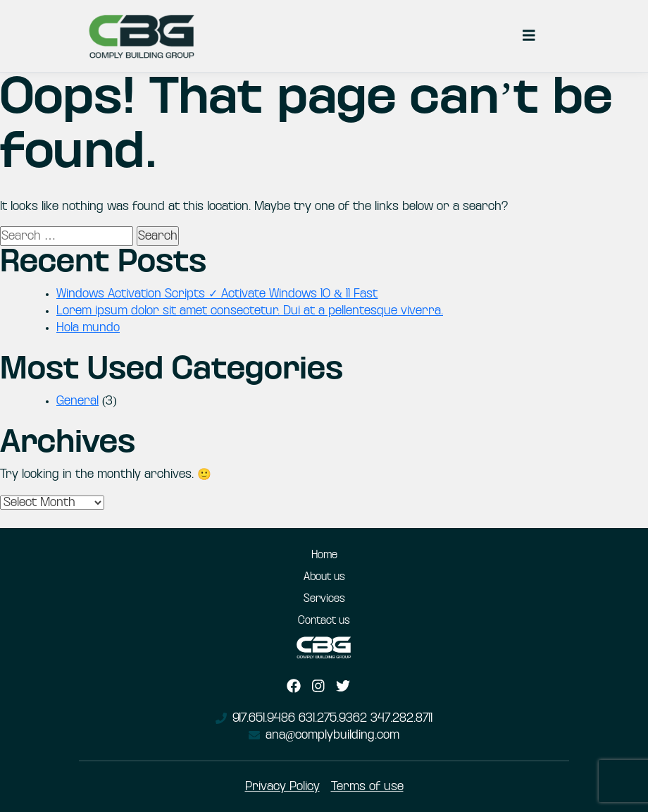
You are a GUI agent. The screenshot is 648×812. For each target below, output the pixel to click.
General (77, 401)
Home (324, 555)
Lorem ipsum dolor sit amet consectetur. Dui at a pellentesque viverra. (250, 311)
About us (324, 577)
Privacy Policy (282, 787)
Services (324, 599)
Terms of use (367, 787)
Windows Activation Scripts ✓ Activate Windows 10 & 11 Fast (217, 294)
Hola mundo (88, 328)
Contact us (324, 621)
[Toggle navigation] (529, 36)
